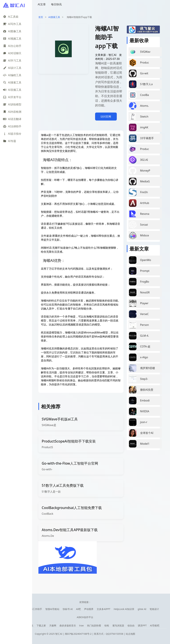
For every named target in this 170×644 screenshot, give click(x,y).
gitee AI (142, 609)
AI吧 (78, 609)
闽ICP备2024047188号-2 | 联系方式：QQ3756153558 (94, 634)
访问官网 (106, 117)
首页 (41, 17)
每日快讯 (56, 4)
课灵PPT (142, 625)
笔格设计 (154, 609)
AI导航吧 (155, 625)
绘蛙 (107, 625)
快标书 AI (68, 609)
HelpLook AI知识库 (124, 609)
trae (81, 625)
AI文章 (42, 4)
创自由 (131, 625)
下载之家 (41, 625)
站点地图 (130, 634)
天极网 (53, 625)
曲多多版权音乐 (68, 625)
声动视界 (89, 609)
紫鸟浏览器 (118, 625)
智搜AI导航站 (52, 609)
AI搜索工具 (54, 17)
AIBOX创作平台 (85, 617)
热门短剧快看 (94, 625)
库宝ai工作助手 (34, 609)
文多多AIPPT (104, 609)
